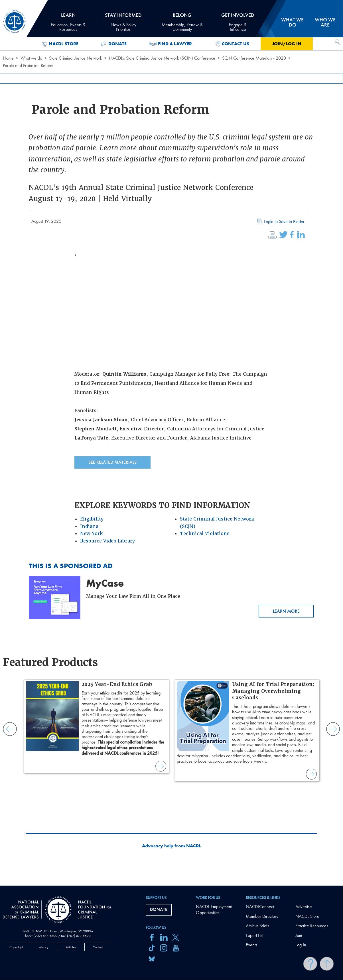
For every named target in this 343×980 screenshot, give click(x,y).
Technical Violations (205, 533)
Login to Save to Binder (280, 222)
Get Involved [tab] (238, 22)
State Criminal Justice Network (76, 58)
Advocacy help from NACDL (172, 846)
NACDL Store (60, 44)
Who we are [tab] (325, 22)
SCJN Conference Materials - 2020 (254, 58)
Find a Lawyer (171, 44)
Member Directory (262, 916)
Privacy (44, 947)
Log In (301, 945)
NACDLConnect (260, 907)
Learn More (286, 611)
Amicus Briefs (257, 926)
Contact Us (232, 44)
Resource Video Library (107, 541)
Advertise (304, 907)
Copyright (16, 947)
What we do (31, 58)
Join (299, 935)
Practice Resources (312, 926)
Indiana (89, 526)
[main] (172, 443)
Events (251, 945)
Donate (114, 44)
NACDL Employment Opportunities (214, 910)
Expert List (254, 935)
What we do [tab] (292, 22)
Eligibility (92, 519)
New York (92, 533)
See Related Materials (112, 462)
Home (8, 58)
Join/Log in (287, 44)
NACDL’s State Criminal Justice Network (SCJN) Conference (162, 58)
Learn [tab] (68, 22)
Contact (98, 947)
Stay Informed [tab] (123, 22)
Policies (71, 947)
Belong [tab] (182, 22)
